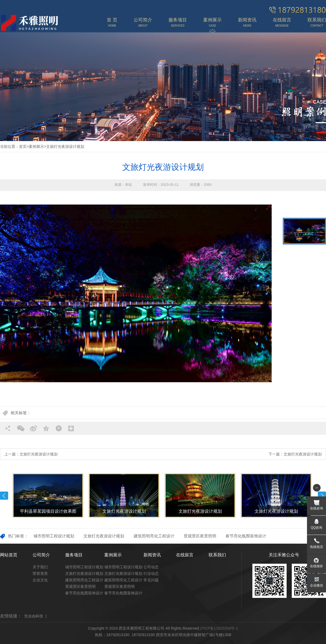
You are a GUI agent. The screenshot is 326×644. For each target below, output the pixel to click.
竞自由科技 (34, 616)
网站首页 (9, 555)
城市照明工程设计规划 (54, 536)
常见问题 (151, 580)
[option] (136, 293)
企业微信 (316, 585)
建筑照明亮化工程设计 (154, 536)
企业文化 (40, 580)
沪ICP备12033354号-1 (219, 628)
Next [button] (322, 496)
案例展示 (36, 146)
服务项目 (74, 555)
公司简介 (41, 555)
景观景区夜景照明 (200, 536)
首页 (23, 146)
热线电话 (316, 547)
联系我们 (217, 555)
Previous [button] (4, 496)
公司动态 (151, 567)
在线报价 (316, 566)
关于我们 (40, 567)
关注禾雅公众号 (284, 555)
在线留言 (185, 555)
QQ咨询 (317, 528)
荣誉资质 (40, 573)
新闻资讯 (152, 555)
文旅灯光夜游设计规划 (65, 146)
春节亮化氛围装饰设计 (246, 536)
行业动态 (151, 573)
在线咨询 (316, 508)
